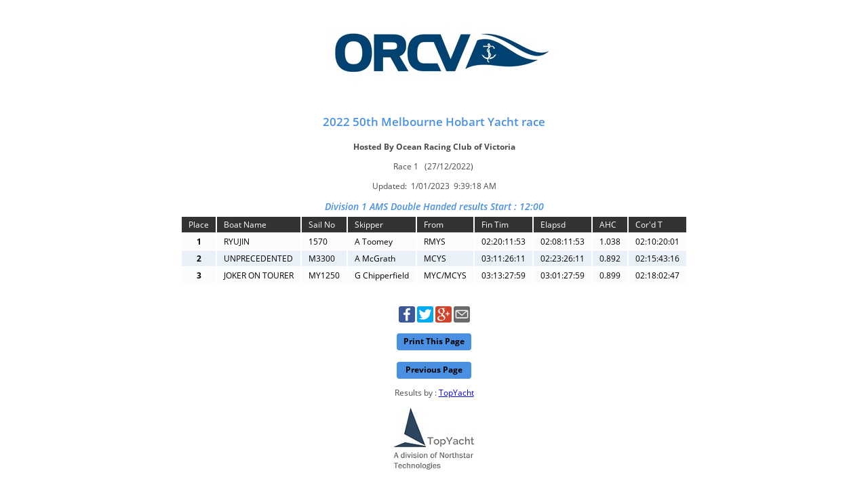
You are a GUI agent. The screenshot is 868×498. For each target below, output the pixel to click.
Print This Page (434, 341)
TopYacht (456, 393)
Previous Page (434, 370)
